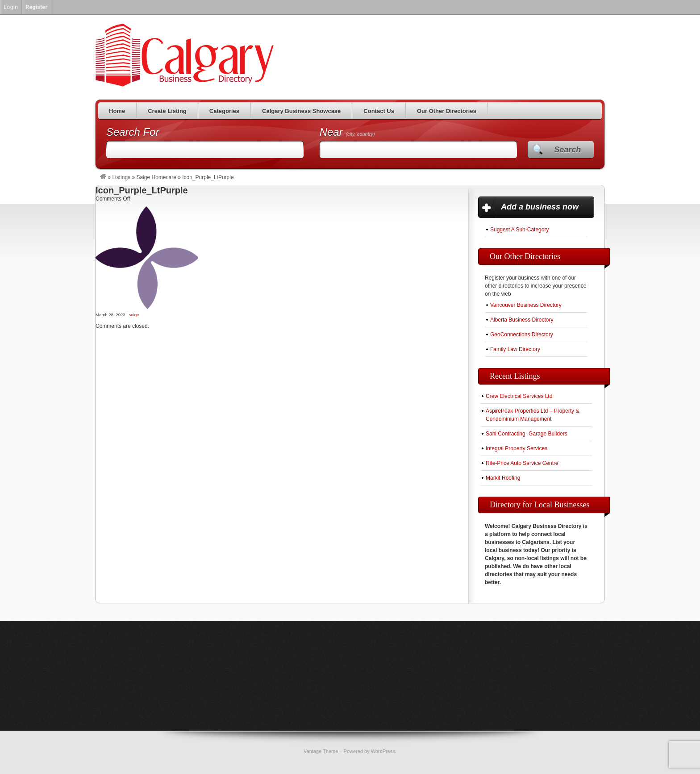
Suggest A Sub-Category (519, 230)
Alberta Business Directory (522, 320)
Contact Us (379, 111)
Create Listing (167, 111)
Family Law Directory (515, 349)
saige (134, 315)
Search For (133, 132)
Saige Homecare (156, 177)
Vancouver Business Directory (526, 305)
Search (567, 150)
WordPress (383, 751)
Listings (121, 177)
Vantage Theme (321, 751)
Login (11, 7)
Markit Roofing (503, 478)
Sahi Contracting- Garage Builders (527, 434)
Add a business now (540, 207)
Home (117, 111)
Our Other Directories (447, 111)
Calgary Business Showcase (301, 111)
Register (36, 7)
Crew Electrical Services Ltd (519, 396)
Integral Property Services (517, 448)
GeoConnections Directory (522, 335)
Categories (224, 111)
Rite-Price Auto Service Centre (522, 463)
